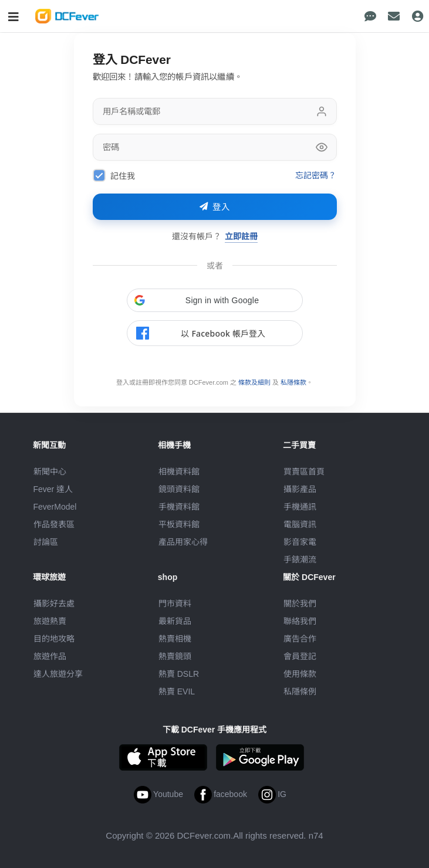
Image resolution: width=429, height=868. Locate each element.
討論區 (46, 542)
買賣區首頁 (304, 472)
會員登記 (300, 656)
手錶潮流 (300, 560)
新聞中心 (50, 472)
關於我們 (300, 603)
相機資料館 (179, 472)
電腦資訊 (300, 524)
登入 (215, 207)
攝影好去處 (54, 603)
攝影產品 (300, 489)
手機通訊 (300, 507)
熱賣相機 (175, 639)
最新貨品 (175, 621)
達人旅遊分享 (58, 674)
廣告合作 (300, 639)
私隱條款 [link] (293, 382)
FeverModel (55, 507)
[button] (215, 300)
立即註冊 (241, 236)
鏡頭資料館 (179, 489)
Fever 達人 (53, 489)
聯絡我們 (300, 621)
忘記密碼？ (316, 175)
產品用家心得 (183, 542)
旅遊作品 (50, 656)
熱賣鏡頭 (175, 656)
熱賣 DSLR (179, 674)
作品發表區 (54, 524)
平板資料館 (179, 524)
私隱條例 (300, 691)
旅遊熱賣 (50, 621)
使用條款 (300, 674)
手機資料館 (179, 507)
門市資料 (175, 603)
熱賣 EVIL (177, 691)
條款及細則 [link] (254, 382)
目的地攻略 (54, 639)
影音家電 (300, 542)
